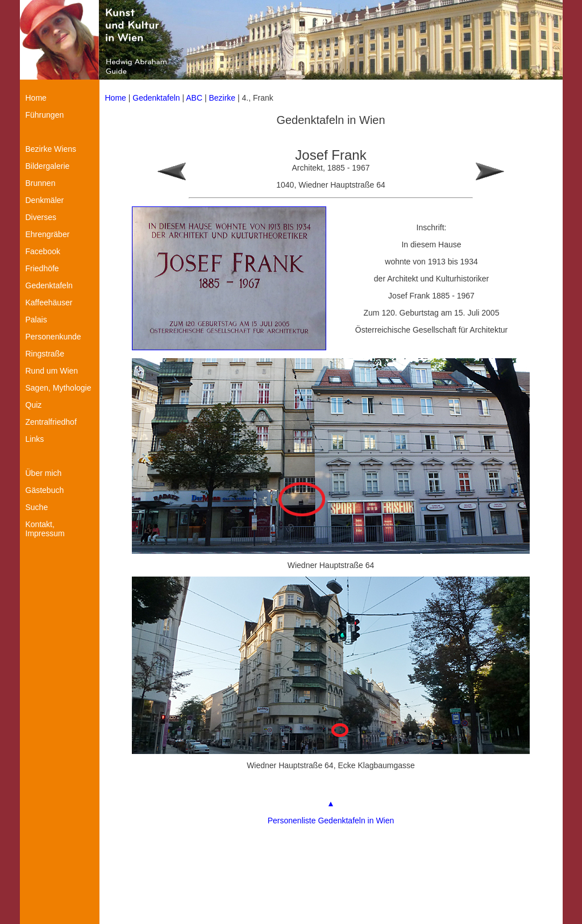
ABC (194, 98)
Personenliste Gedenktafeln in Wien (331, 821)
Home (116, 98)
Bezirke (222, 98)
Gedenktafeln (156, 98)
